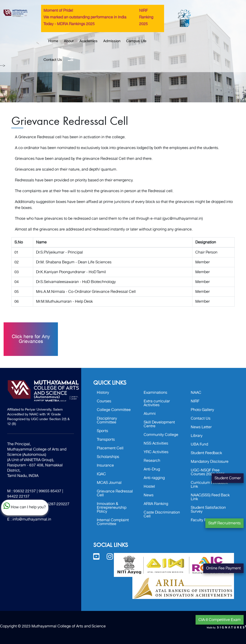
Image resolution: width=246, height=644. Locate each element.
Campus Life (136, 41)
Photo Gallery (202, 410)
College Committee (114, 410)
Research (152, 461)
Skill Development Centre (159, 424)
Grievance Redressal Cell (115, 493)
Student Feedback (206, 453)
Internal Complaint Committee (113, 522)
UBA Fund (199, 444)
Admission (112, 41)
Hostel (149, 487)
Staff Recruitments (224, 523)
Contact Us (53, 60)
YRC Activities (156, 452)
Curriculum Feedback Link (209, 485)
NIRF (195, 401)
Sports (102, 431)
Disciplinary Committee (107, 420)
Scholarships (108, 457)
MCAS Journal (109, 483)
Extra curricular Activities (157, 403)
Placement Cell (110, 448)
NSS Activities (156, 443)
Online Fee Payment (223, 568)
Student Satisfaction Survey (208, 510)
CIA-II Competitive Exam (220, 620)
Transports (106, 440)
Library (197, 436)
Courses (104, 401)
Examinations (155, 393)
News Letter (201, 427)
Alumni (150, 414)
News (149, 495)
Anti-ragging (154, 478)
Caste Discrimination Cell (162, 514)
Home (53, 41)
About (69, 41)
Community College (161, 435)
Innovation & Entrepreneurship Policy (112, 508)
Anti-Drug (152, 469)
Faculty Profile (203, 520)
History (103, 393)
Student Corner (228, 478)
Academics (89, 41)
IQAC (101, 474)
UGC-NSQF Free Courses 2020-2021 (208, 472)
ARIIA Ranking (156, 504)
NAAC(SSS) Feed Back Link (210, 497)
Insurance (105, 465)
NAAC (196, 393)
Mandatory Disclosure (210, 462)
